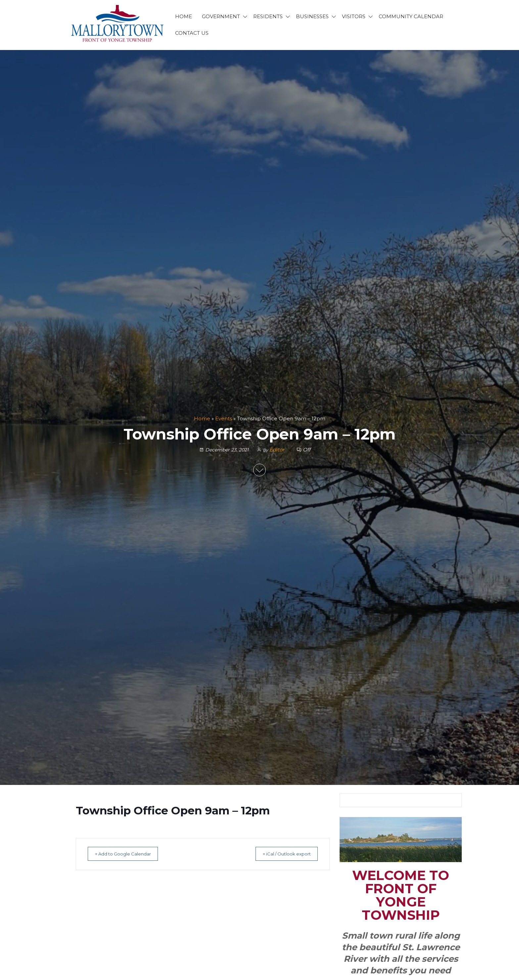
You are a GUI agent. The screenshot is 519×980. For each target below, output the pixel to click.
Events (224, 418)
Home (202, 418)
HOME (184, 16)
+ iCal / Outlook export (282, 854)
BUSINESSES (312, 16)
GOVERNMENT (221, 16)
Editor (278, 450)
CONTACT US (192, 33)
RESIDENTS (268, 16)
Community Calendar (411, 16)
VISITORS (354, 16)
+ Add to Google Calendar (127, 854)
